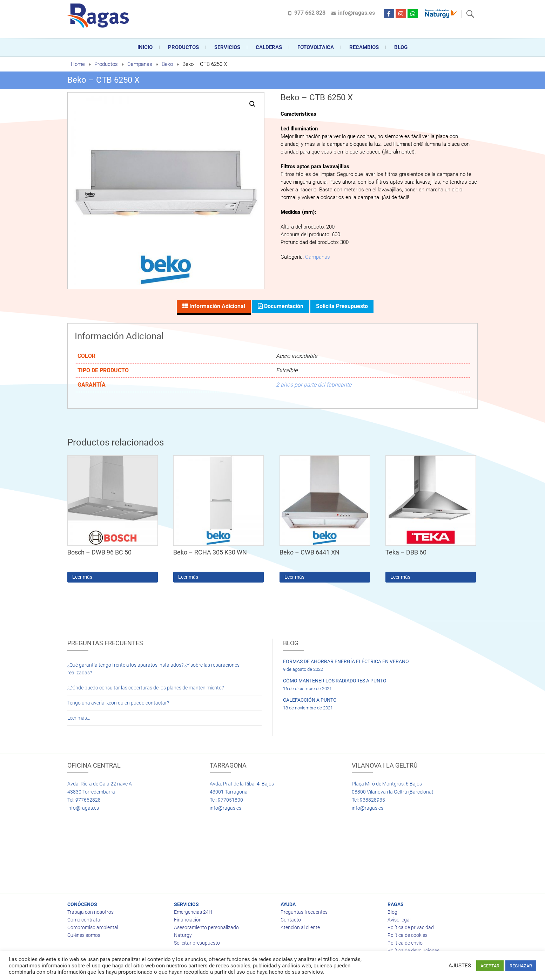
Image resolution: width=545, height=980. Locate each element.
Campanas (140, 64)
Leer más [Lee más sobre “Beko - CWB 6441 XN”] (294, 577)
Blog (401, 47)
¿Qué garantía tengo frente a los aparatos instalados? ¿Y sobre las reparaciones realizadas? (153, 669)
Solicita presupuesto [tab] (342, 306)
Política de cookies (408, 935)
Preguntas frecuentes (304, 912)
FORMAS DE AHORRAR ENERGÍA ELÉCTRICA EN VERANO (346, 661)
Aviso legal (399, 920)
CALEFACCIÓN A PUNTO (310, 700)
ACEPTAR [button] (490, 966)
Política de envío (405, 943)
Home (78, 64)
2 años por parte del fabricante (314, 385)
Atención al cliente (300, 927)
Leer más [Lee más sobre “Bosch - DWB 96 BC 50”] (82, 577)
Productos (183, 47)
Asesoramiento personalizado (206, 927)
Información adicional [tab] (217, 306)
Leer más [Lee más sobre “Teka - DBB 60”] (400, 577)
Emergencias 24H (193, 912)
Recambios (364, 47)
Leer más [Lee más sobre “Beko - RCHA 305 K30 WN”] (188, 577)
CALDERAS (269, 47)
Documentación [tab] (283, 306)
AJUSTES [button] (460, 966)
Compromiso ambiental (93, 927)
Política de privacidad (411, 927)
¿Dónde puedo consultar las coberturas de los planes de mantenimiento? (146, 688)
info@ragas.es (356, 13)
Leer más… (79, 718)
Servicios (227, 47)
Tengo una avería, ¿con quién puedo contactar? (118, 703)
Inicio (145, 47)
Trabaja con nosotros (90, 912)
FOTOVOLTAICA (316, 47)
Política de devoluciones (413, 951)
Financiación (188, 920)
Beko (167, 64)
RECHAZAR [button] (521, 966)
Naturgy (183, 935)
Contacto (291, 920)
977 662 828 (310, 13)
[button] (253, 104)
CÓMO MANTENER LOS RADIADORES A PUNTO (335, 681)
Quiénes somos (84, 935)
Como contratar (85, 920)
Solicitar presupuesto (197, 943)
